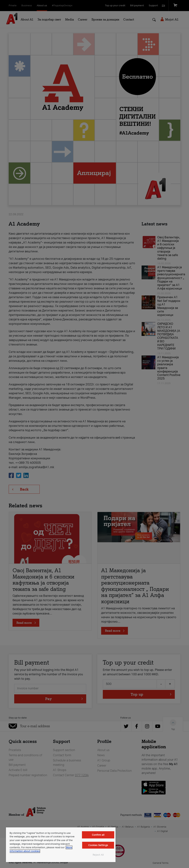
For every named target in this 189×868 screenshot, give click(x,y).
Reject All (98, 855)
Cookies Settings (98, 845)
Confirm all (98, 835)
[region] (61, 845)
